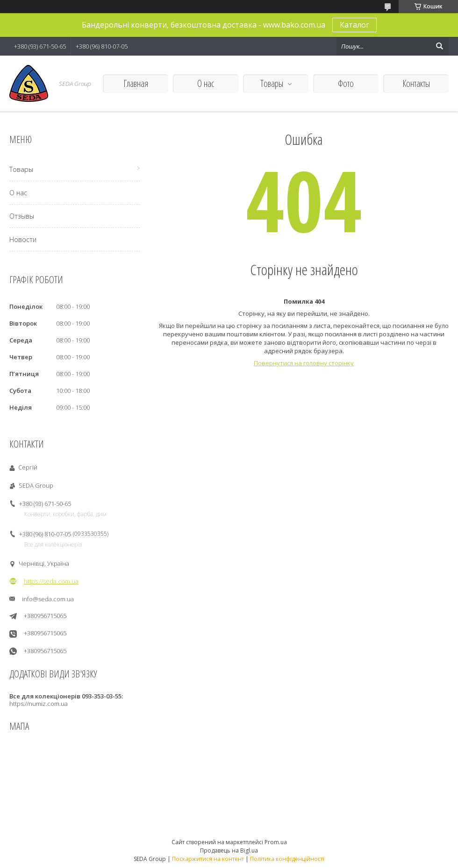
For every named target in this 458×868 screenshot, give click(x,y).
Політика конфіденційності (287, 859)
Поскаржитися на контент (208, 859)
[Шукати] (439, 46)
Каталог (354, 25)
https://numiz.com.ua (39, 704)
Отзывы (22, 216)
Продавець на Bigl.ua (229, 850)
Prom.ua (276, 842)
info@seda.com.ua (48, 599)
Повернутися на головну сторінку (304, 363)
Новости (23, 239)
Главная (136, 83)
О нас (206, 83)
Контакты (416, 83)
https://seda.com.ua (51, 581)
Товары (272, 83)
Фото (346, 83)
